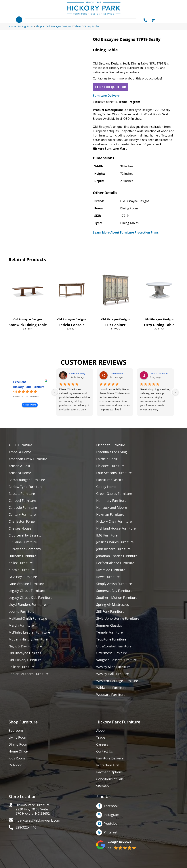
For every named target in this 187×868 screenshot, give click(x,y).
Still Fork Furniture (110, 612)
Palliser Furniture (22, 667)
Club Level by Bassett (25, 535)
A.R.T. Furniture (20, 445)
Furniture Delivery (106, 96)
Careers (102, 745)
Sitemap (103, 786)
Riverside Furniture (111, 570)
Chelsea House (20, 528)
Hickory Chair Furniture (114, 521)
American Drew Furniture (28, 459)
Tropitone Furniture (111, 639)
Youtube (111, 824)
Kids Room (17, 759)
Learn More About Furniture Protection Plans (126, 232)
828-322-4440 (26, 828)
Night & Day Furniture (25, 646)
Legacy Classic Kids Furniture (31, 598)
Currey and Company (25, 549)
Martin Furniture (21, 626)
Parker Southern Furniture (29, 674)
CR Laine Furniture (23, 542)
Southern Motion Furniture (117, 598)
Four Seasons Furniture (114, 473)
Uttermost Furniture (112, 653)
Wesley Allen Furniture (113, 667)
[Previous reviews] (55, 392)
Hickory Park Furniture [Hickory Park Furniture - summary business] (29, 387)
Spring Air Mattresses (113, 605)
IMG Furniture (107, 535)
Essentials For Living (112, 452)
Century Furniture (22, 514)
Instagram (111, 815)
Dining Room (18, 745)
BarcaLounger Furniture (27, 480)
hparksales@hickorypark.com (38, 821)
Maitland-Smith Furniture (28, 619)
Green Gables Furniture (114, 494)
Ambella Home (20, 452)
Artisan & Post (19, 466)
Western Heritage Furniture (117, 681)
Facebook (111, 806)
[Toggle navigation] (19, 20)
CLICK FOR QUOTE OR (111, 87)
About (101, 731)
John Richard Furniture (113, 549)
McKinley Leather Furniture (29, 633)
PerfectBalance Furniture (115, 563)
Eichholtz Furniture (111, 445)
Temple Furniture (109, 633)
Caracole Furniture (23, 508)
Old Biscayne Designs (28, 319)
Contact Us (105, 752)
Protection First (108, 766)
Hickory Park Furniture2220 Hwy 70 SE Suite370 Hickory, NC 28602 (33, 810)
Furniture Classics (110, 480)
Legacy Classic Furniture (27, 591)
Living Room (18, 738)
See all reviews (30, 405)
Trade (101, 738)
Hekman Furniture (110, 514)
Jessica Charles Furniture (115, 542)
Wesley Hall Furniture (113, 674)
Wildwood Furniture (111, 688)
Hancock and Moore (112, 508)
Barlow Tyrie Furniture (26, 487)
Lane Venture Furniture (26, 584)
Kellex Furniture (21, 563)
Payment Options (109, 773)
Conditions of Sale (110, 779)
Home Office (18, 752)
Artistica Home (20, 473)
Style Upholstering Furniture (118, 619)
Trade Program (129, 102)
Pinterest (111, 833)
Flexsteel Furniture (110, 466)
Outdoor (15, 766)
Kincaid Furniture (22, 570)
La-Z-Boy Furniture (23, 577)
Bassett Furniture (22, 494)
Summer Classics (109, 626)
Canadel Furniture (22, 501)
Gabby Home (106, 487)
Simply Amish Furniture (114, 584)
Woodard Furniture (111, 695)
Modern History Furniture (28, 639)
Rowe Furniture (108, 577)
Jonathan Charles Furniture (117, 556)
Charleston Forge (22, 521)
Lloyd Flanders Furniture (27, 605)
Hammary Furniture (111, 501)
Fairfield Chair (107, 459)
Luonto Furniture (22, 612)
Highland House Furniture (116, 528)
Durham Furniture (22, 556)
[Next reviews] (175, 392)
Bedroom (16, 731)
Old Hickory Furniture (25, 660)
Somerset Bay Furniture (114, 591)
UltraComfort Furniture (114, 646)
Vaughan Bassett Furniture (117, 660)
